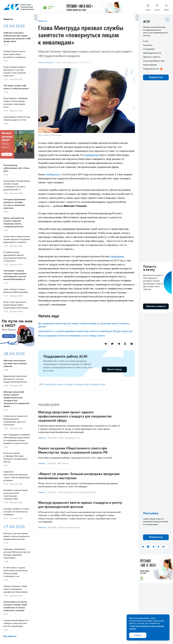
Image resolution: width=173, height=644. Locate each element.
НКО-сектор (63, 463)
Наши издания (150, 65)
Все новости (10, 636)
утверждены (117, 256)
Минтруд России (98, 384)
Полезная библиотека (154, 61)
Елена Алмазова (46, 62)
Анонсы (42, 463)
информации (92, 155)
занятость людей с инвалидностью (73, 384)
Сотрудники (149, 49)
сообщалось (53, 174)
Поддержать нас (151, 69)
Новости (42, 21)
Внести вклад (114, 369)
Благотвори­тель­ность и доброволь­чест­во (77, 492)
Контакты (148, 45)
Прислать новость (152, 57)
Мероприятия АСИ (152, 53)
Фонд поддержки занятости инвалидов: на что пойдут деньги (72, 336)
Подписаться (156, 77)
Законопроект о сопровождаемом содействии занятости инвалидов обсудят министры (85, 331)
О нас (146, 41)
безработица (50, 384)
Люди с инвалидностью (67, 62)
